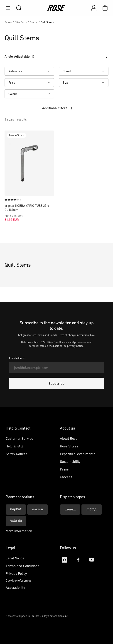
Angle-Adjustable (56, 57)
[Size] (84, 83)
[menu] (8, 8)
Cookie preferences (19, 580)
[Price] (29, 83)
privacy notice (75, 346)
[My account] (94, 8)
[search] (17, 8)
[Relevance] (29, 71)
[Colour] (29, 94)
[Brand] (84, 71)
